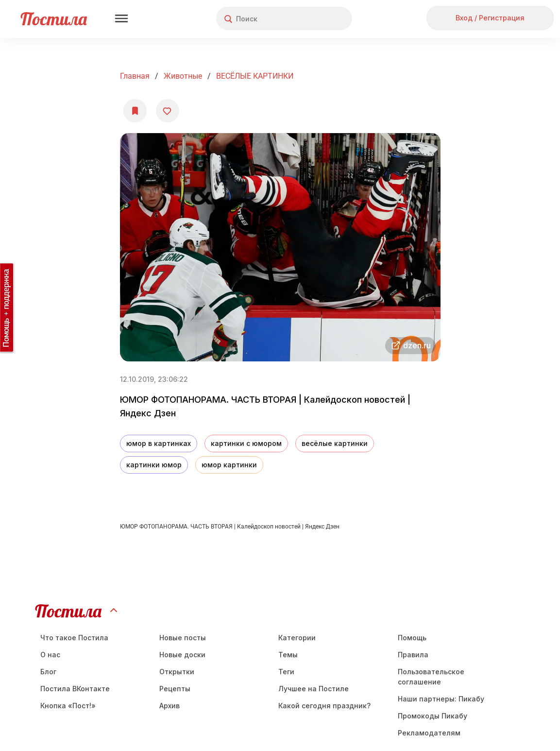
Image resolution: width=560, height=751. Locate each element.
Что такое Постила (74, 638)
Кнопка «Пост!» (68, 706)
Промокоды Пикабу (433, 716)
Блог (48, 672)
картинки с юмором (246, 443)
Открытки (177, 672)
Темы (288, 655)
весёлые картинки (335, 443)
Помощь (412, 638)
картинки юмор (154, 465)
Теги (286, 672)
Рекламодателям (429, 733)
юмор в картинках (159, 443)
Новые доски (182, 655)
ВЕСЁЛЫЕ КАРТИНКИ (255, 76)
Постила (54, 19)
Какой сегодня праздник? (324, 706)
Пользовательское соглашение (431, 677)
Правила (413, 655)
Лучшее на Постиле (314, 689)
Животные (183, 76)
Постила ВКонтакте (75, 689)
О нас (50, 655)
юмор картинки (229, 465)
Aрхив (170, 706)
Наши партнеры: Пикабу (441, 699)
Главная (135, 76)
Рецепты (175, 689)
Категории (297, 638)
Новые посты (183, 638)
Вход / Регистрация (490, 18)
